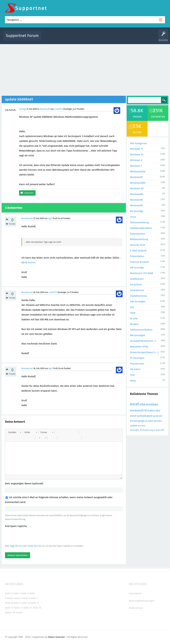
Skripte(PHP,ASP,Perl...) (143, 341)
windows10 (137, 410)
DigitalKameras (138, 296)
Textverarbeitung (139, 222)
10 (145, 410)
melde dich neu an (36, 546)
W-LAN (134, 319)
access (142, 426)
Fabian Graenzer (56, 637)
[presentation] (30, 536)
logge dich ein (16, 546)
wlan (151, 421)
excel (135, 404)
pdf (162, 430)
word (150, 416)
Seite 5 (18, 598)
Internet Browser (139, 262)
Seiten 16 (10, 613)
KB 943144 (30, 263)
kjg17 (50, 218)
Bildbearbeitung (139, 239)
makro (151, 410)
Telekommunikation (141, 330)
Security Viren (138, 245)
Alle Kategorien (139, 143)
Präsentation (137, 256)
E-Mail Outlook (138, 251)
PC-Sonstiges (137, 358)
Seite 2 (25, 593)
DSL (132, 307)
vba (143, 404)
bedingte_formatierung (142, 430)
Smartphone (137, 290)
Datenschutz (136, 608)
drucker (158, 421)
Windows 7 (136, 166)
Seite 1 (17, 593)
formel (134, 421)
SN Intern (135, 369)
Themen (105, 38)
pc (147, 421)
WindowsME (137, 194)
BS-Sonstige (137, 211)
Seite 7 (34, 598)
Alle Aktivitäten (50, 38)
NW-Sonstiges (138, 335)
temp (133, 381)
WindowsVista (138, 171)
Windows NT (137, 188)
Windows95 (136, 205)
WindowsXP (45, 109)
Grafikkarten (137, 279)
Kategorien (116, 38)
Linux (133, 217)
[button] (15, 432)
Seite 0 (9, 593)
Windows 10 (137, 155)
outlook (142, 416)
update (134, 426)
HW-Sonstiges (138, 302)
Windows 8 (136, 160)
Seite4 (10, 598)
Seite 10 (26, 603)
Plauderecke (137, 364)
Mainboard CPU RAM (142, 273)
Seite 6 (26, 598)
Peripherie (136, 285)
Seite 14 (28, 608)
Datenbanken (138, 234)
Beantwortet (27, 218)
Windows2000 (138, 183)
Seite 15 (37, 608)
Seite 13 (18, 608)
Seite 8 (9, 603)
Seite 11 (35, 603)
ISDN (133, 313)
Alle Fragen (66, 38)
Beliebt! (77, 38)
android (158, 416)
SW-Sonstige (137, 268)
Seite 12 (9, 608)
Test (132, 375)
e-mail (157, 430)
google (141, 421)
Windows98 (136, 200)
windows (152, 404)
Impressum (135, 593)
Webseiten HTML (139, 347)
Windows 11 (137, 149)
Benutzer (128, 38)
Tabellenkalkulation (141, 228)
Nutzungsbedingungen (142, 601)
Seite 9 (17, 603)
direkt (19, 613)
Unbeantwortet (91, 38)
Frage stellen (141, 38)
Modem (134, 324)
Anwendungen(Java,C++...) (144, 352)
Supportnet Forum (22, 36)
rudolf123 (59, 109)
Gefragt (22, 109)
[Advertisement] (85, 69)
